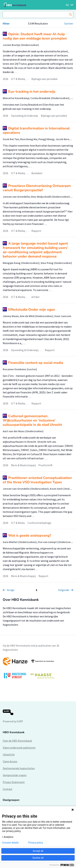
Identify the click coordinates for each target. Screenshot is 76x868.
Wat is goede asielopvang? (30, 535)
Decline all (38, 858)
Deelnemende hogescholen (19, 768)
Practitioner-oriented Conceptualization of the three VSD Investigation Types (37, 480)
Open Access (10, 761)
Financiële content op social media (36, 363)
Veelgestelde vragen (15, 775)
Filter (6, 23)
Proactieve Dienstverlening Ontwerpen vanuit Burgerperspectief (37, 188)
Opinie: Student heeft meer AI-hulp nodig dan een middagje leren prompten (35, 36)
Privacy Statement (14, 782)
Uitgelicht (9, 754)
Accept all (38, 851)
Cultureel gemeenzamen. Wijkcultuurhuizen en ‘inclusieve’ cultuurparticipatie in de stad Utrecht (32, 420)
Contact (8, 789)
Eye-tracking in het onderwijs (32, 92)
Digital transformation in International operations (36, 130)
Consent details (10, 843)
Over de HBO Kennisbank (17, 741)
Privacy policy (36, 843)
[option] (38, 670)
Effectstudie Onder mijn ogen (32, 310)
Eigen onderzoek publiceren (19, 748)
